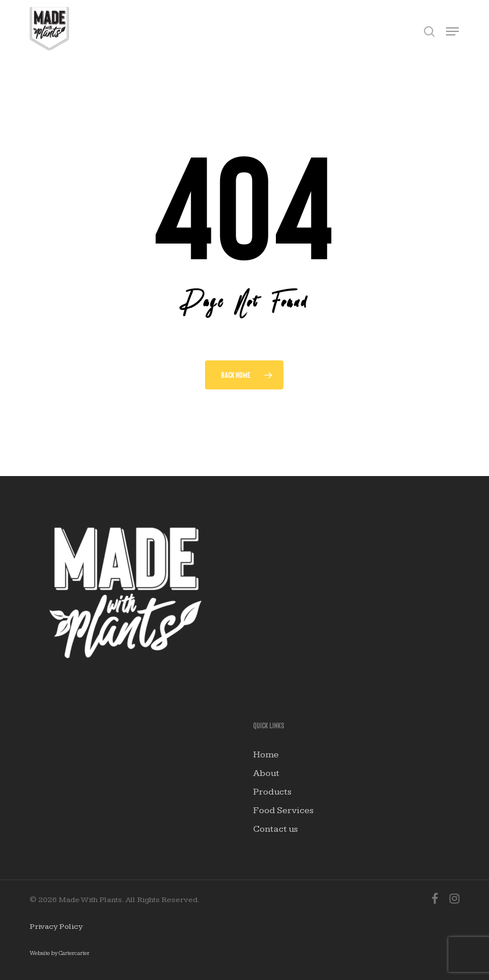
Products (272, 792)
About (266, 773)
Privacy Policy (56, 927)
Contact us (276, 829)
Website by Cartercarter (60, 953)
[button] (452, 31)
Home (266, 755)
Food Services (283, 811)
